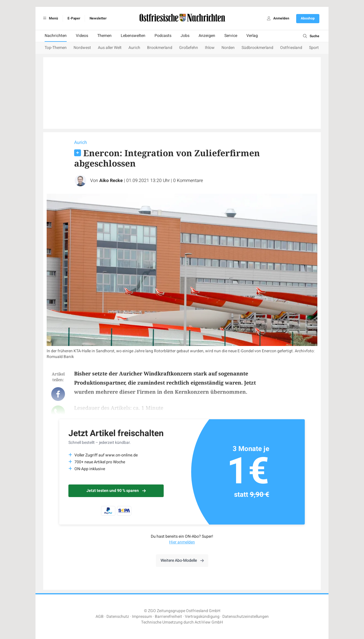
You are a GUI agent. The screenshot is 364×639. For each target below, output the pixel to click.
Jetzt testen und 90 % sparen (116, 491)
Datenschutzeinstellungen (246, 617)
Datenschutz (118, 617)
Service (231, 36)
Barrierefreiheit (168, 617)
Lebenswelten (133, 36)
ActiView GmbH (209, 622)
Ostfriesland (291, 48)
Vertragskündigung (202, 617)
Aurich (134, 48)
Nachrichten (56, 36)
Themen (104, 36)
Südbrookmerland (257, 48)
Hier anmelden (182, 542)
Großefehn (189, 48)
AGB (100, 617)
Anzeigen (207, 36)
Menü (50, 18)
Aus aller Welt (110, 48)
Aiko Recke (111, 181)
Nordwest (82, 48)
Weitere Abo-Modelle (182, 560)
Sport (314, 48)
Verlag (252, 36)
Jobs (185, 36)
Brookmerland (160, 48)
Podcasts (163, 36)
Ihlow (210, 48)
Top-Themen (56, 48)
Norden (228, 48)
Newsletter (98, 18)
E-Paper (74, 18)
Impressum (142, 617)
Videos (82, 36)
